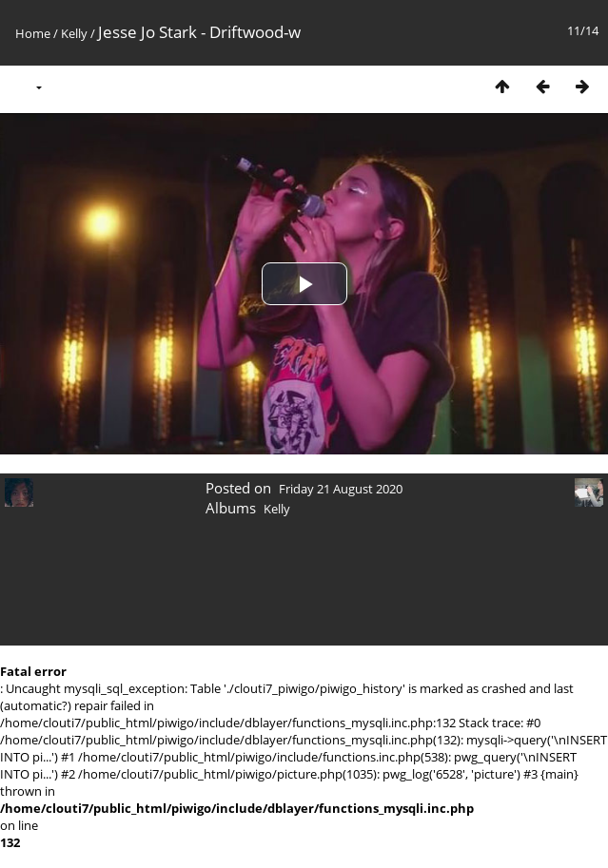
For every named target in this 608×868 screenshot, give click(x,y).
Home (33, 33)
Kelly (74, 33)
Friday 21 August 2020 (341, 489)
